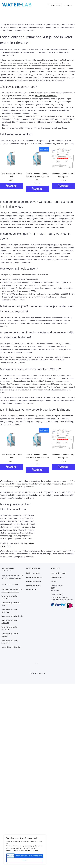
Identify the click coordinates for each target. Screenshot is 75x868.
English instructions (33, 573)
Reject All (34, 856)
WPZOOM (42, 673)
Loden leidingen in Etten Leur (11, 647)
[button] (68, 5)
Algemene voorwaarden (34, 577)
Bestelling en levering (34, 585)
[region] (25, 850)
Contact (54, 581)
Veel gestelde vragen (58, 573)
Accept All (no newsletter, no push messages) (25, 860)
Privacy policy (31, 590)
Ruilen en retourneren (34, 581)
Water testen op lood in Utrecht (12, 616)
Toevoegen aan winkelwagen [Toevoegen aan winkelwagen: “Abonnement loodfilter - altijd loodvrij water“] (63, 186)
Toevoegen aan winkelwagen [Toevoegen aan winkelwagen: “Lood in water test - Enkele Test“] (12, 186)
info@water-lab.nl (57, 577)
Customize (15, 856)
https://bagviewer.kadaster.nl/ (46, 96)
